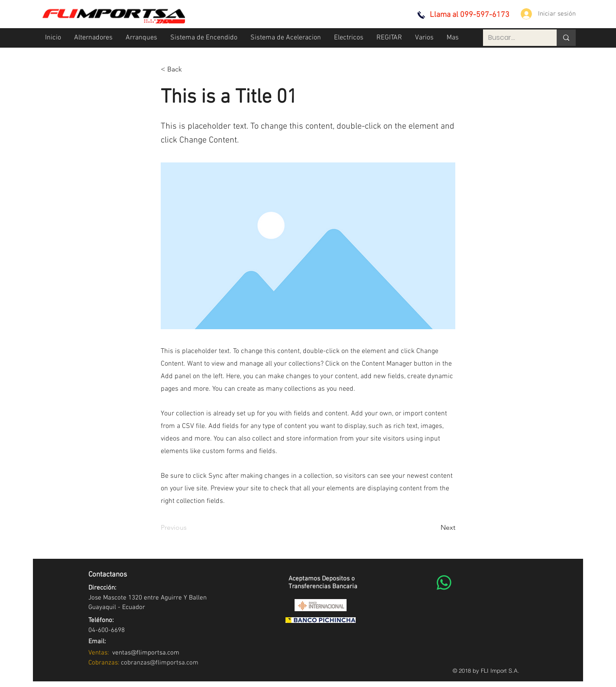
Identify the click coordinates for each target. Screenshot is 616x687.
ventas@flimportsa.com (144, 653)
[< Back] (189, 69)
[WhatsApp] (444, 583)
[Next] (434, 528)
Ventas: (99, 653)
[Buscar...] (513, 38)
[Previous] (189, 528)
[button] (93, 38)
